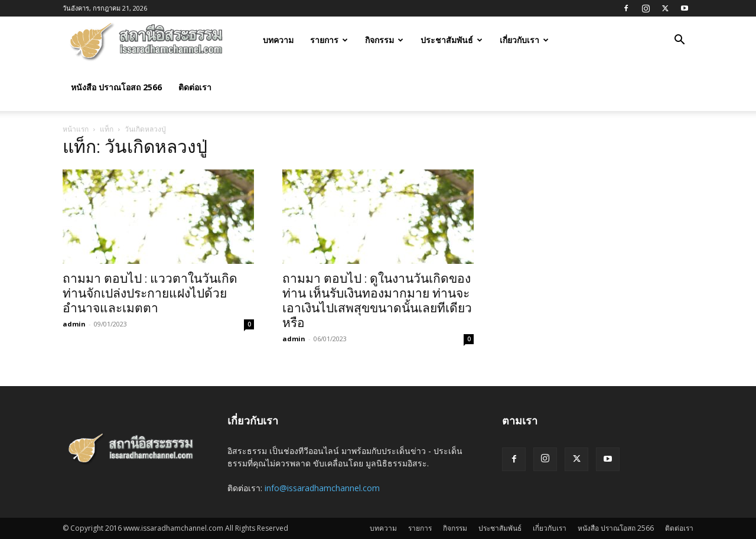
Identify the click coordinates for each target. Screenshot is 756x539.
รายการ (329, 40)
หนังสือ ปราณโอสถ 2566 (116, 87)
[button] (679, 41)
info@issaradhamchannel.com (322, 488)
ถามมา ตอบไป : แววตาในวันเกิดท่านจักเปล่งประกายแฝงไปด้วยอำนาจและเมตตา (150, 293)
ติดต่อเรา (195, 87)
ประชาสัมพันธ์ (452, 40)
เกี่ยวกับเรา (524, 40)
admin (74, 324)
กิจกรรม (384, 40)
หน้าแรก (76, 129)
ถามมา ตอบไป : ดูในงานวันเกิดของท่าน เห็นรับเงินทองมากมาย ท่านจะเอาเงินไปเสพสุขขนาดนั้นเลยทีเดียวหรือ (377, 301)
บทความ (278, 40)
